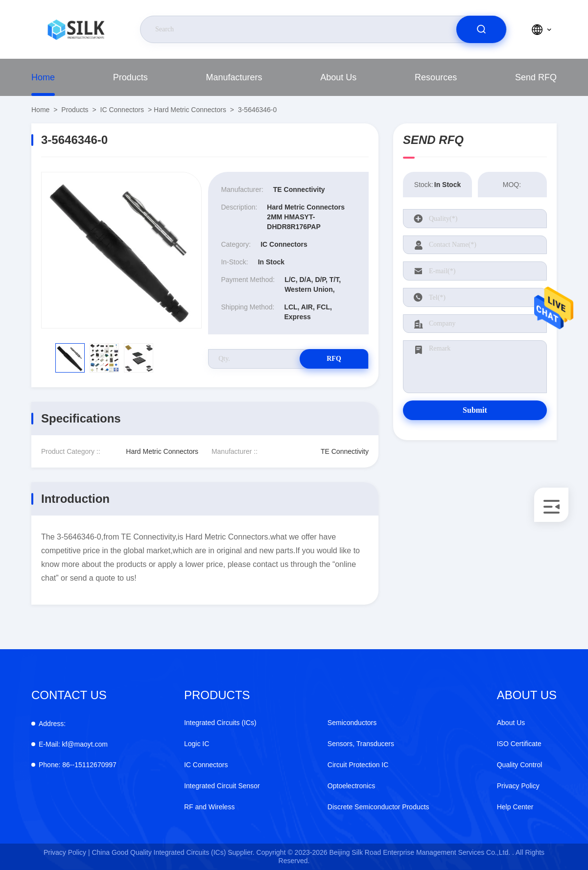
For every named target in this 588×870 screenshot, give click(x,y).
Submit (475, 410)
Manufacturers (234, 77)
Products (130, 77)
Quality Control (520, 765)
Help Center (515, 807)
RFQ (334, 359)
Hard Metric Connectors (190, 110)
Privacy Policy (518, 786)
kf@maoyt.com (73, 744)
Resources (436, 77)
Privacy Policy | (67, 852)
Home (43, 77)
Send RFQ (536, 77)
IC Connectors (122, 110)
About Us (338, 77)
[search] (481, 29)
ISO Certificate (519, 744)
